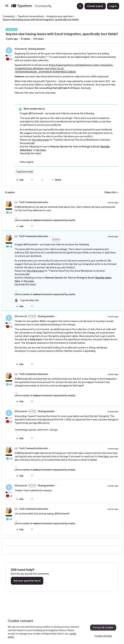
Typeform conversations (31, 16)
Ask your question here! (27, 581)
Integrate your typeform (60, 16)
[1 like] (27, 300)
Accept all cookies (103, 627)
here (106, 456)
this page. (41, 150)
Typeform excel (25, 172)
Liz (16, 202)
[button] (7, 7)
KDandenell (21, 49)
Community (9, 16)
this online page (40, 140)
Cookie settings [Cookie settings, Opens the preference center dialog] (103, 636)
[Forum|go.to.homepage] (42, 6)
